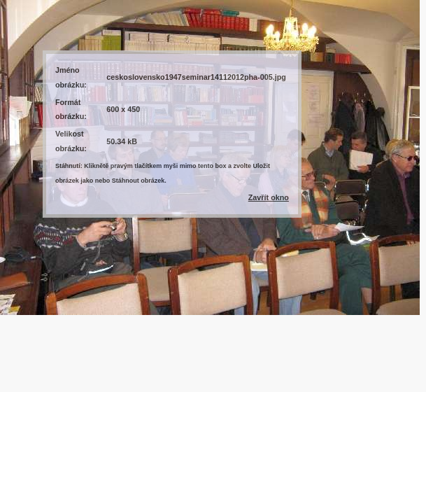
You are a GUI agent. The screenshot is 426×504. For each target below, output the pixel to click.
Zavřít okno (269, 197)
